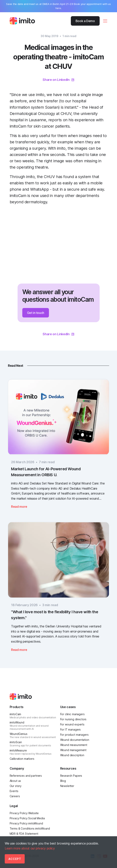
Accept (15, 859)
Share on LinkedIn (56, 80)
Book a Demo (85, 21)
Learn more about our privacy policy (30, 848)
